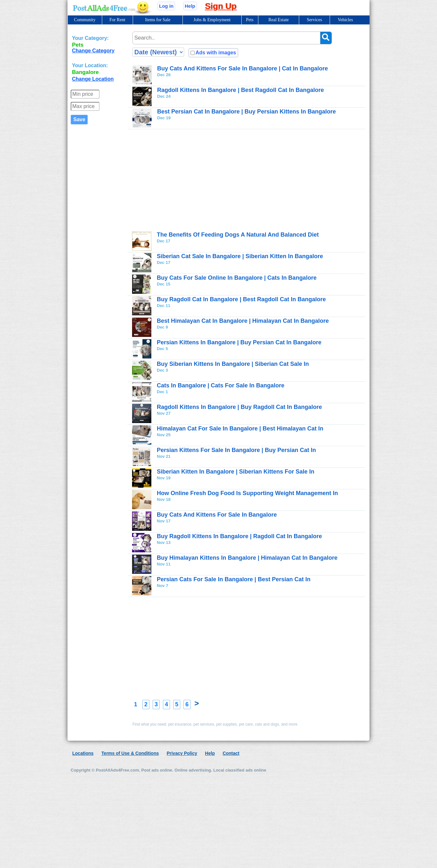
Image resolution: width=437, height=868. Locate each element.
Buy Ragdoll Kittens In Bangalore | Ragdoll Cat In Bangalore (239, 536)
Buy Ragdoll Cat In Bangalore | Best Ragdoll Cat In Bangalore (241, 299)
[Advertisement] (249, 180)
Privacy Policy (182, 753)
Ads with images (216, 53)
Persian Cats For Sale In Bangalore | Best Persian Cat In (234, 579)
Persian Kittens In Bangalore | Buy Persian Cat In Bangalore (239, 342)
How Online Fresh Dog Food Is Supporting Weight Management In (247, 493)
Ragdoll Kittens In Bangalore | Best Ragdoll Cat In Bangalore (241, 90)
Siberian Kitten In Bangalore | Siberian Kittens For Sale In (236, 472)
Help (190, 6)
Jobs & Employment (212, 20)
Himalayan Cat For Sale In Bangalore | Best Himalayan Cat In (240, 429)
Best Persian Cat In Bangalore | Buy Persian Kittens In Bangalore (246, 112)
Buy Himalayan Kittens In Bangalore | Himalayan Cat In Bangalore (247, 558)
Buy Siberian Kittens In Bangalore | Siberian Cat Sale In (233, 364)
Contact (231, 753)
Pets (250, 20)
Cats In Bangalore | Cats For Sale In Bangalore (221, 385)
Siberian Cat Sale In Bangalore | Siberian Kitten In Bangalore (240, 256)
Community (85, 20)
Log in (166, 6)
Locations (83, 753)
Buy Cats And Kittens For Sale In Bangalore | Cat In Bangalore (242, 68)
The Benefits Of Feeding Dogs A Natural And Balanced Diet (238, 235)
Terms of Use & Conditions (130, 753)
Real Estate (278, 20)
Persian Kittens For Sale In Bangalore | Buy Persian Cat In (236, 450)
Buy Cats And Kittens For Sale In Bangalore (217, 515)
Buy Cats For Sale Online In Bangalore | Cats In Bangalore (237, 278)
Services (314, 20)
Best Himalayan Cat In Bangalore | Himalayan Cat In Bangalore (243, 321)
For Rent (117, 20)
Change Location (93, 79)
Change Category (93, 51)
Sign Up (221, 6)
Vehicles (345, 20)
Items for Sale (158, 20)
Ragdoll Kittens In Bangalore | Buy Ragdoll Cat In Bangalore (239, 407)
